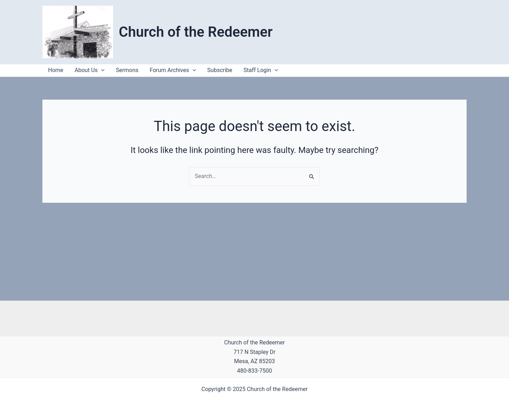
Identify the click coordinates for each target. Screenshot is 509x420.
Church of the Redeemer (196, 32)
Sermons (127, 70)
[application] (275, 70)
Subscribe (220, 70)
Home (56, 70)
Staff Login (261, 70)
